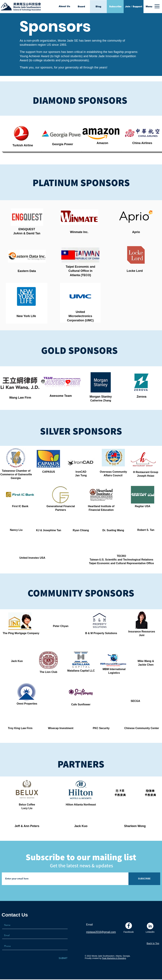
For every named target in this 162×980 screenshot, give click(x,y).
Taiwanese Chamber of (16, 471)
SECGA (135, 701)
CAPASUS (49, 472)
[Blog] (98, 7)
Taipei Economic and (80, 267)
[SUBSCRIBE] (144, 879)
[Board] (81, 7)
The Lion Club (49, 672)
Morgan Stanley (101, 397)
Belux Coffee (27, 805)
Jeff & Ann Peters (27, 826)
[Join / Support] (134, 7)
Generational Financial (61, 506)
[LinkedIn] (150, 932)
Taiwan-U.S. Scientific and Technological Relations (121, 560)
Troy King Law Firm (20, 728)
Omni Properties (27, 704)
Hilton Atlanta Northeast (81, 805)
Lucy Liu (27, 808)
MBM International (114, 669)
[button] (149, 7)
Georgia (16, 478)
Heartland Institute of (101, 506)
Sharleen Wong (135, 826)
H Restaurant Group (146, 472)
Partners (61, 510)
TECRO (122, 556)
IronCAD (81, 472)
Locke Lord (135, 271)
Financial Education (101, 510)
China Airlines (142, 143)
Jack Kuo (81, 826)
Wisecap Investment (61, 728)
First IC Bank (20, 506)
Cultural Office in (80, 271)
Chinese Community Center (142, 728)
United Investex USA (32, 558)
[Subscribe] (115, 7)
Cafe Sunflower (81, 704)
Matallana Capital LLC (81, 671)
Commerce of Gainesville (16, 474)
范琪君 (120, 791)
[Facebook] (129, 932)
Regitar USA (143, 506)
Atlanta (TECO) (81, 275)
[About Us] (64, 6)
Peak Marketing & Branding (114, 958)
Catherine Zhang (101, 401)
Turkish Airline (23, 145)
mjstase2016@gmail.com (101, 932)
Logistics (114, 673)
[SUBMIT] (63, 958)
